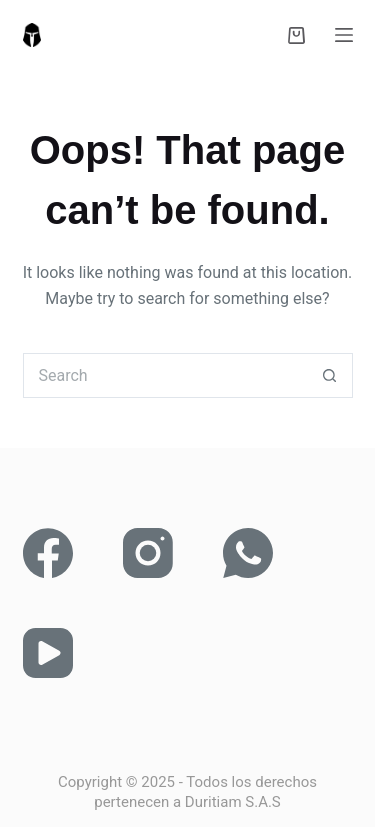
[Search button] (330, 375)
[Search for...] (165, 375)
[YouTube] (48, 653)
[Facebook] (48, 553)
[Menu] (344, 35)
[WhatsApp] (248, 553)
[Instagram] (148, 553)
